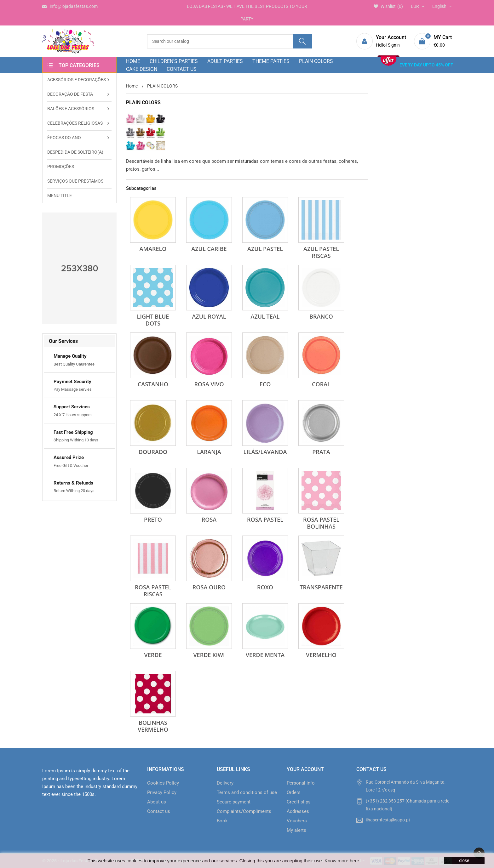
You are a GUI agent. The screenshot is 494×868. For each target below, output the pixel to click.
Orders (294, 792)
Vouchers (297, 821)
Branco (321, 316)
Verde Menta (265, 655)
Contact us (159, 811)
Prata (321, 452)
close (464, 860)
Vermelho (321, 655)
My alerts (296, 830)
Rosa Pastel (265, 519)
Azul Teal (265, 316)
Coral (321, 384)
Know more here (342, 861)
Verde (153, 655)
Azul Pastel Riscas (321, 252)
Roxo (265, 587)
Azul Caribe (209, 249)
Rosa (209, 519)
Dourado (153, 452)
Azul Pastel (265, 249)
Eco (265, 384)
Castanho (153, 384)
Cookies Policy (163, 783)
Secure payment (234, 802)
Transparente (321, 587)
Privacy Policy (162, 792)
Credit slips (299, 802)
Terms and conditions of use (247, 792)
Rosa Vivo (209, 384)
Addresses (298, 811)
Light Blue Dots (153, 320)
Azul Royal (209, 316)
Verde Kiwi (209, 655)
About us (157, 802)
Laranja (209, 452)
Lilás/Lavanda (265, 452)
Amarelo (153, 249)
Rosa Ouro (209, 587)
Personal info (301, 783)
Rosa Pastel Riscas (153, 591)
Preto (153, 519)
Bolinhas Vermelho (153, 726)
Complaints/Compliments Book (244, 816)
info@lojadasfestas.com (70, 6)
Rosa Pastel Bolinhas (321, 523)
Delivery (225, 783)
